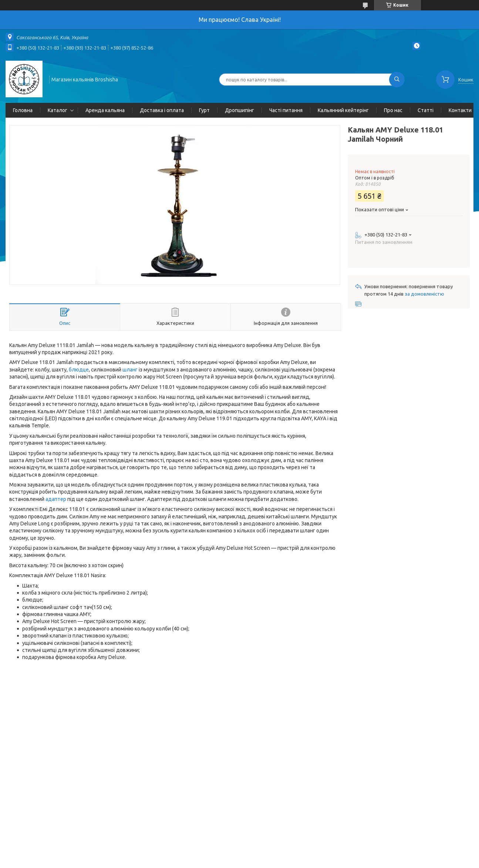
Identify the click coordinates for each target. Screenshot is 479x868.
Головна (23, 110)
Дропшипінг (239, 110)
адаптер (56, 499)
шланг (130, 370)
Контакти (460, 110)
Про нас (393, 110)
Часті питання (286, 110)
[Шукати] (397, 80)
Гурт (204, 110)
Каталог (58, 110)
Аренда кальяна (105, 110)
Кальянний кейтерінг (343, 110)
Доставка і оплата (162, 110)
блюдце (79, 370)
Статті (426, 110)
